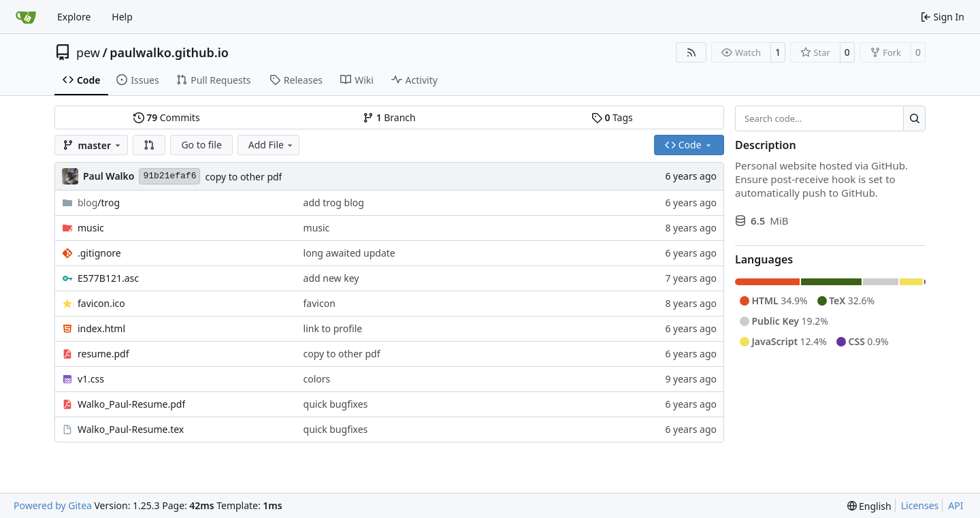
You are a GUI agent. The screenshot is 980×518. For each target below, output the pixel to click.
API (955, 505)
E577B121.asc (108, 278)
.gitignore (99, 253)
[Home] (26, 17)
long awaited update (349, 253)
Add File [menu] (272, 145)
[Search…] (914, 118)
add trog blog (334, 203)
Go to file (201, 145)
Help (122, 17)
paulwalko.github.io (169, 52)
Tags (612, 117)
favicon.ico (101, 303)
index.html (101, 328)
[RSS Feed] (691, 52)
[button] (149, 145)
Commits (167, 117)
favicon (320, 303)
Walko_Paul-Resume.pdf (131, 404)
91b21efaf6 (169, 176)
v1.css (91, 379)
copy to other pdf (243, 177)
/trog (99, 203)
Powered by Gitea (53, 505)
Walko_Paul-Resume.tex (131, 429)
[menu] (869, 506)
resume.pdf (103, 354)
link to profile (333, 328)
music (91, 228)
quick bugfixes (336, 404)
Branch (389, 117)
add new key (331, 278)
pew (88, 52)
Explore (74, 17)
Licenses (920, 505)
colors (317, 379)
